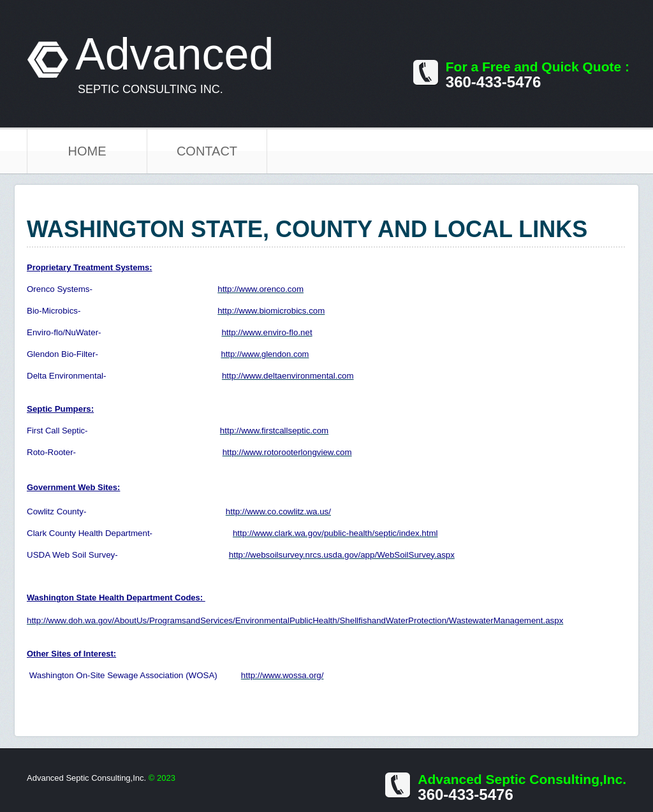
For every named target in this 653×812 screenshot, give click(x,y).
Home (87, 151)
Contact (207, 151)
